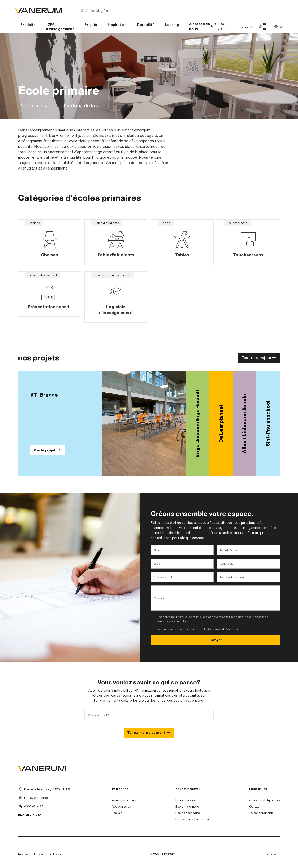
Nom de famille (229, 550)
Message (159, 598)
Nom (157, 550)
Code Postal (227, 564)
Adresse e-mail (163, 577)
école (157, 564)
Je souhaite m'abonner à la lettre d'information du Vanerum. (198, 629)
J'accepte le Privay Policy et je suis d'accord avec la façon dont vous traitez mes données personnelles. (212, 619)
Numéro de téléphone (233, 577)
